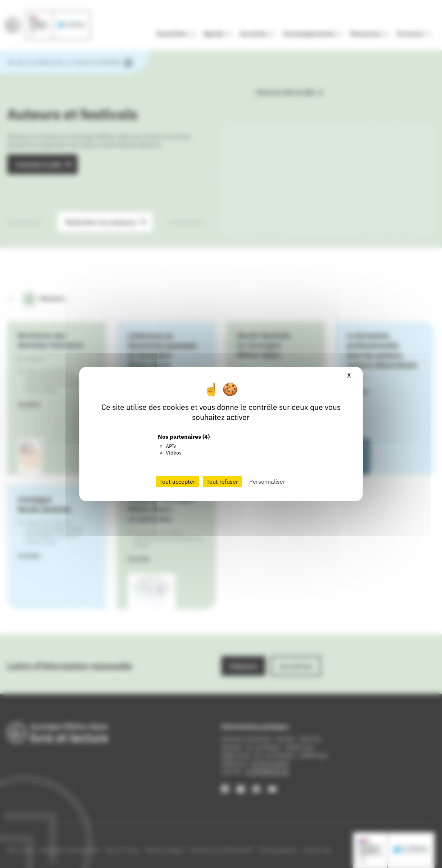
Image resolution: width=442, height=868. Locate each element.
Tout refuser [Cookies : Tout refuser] (222, 482)
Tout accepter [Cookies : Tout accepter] (177, 482)
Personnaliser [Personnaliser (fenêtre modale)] (267, 482)
